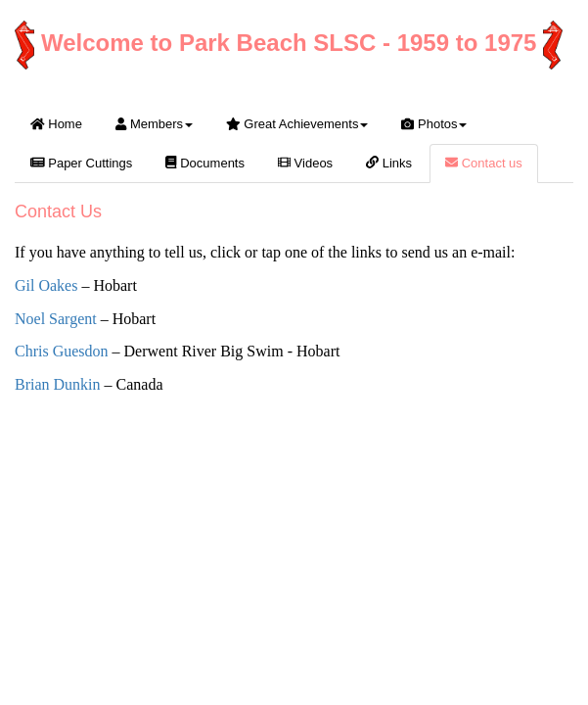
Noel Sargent (56, 319)
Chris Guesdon (62, 351)
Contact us (484, 163)
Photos (434, 124)
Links (389, 163)
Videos (305, 163)
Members (154, 124)
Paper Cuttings (81, 163)
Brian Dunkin (58, 384)
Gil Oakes (46, 285)
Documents (205, 163)
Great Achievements (297, 124)
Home (56, 124)
